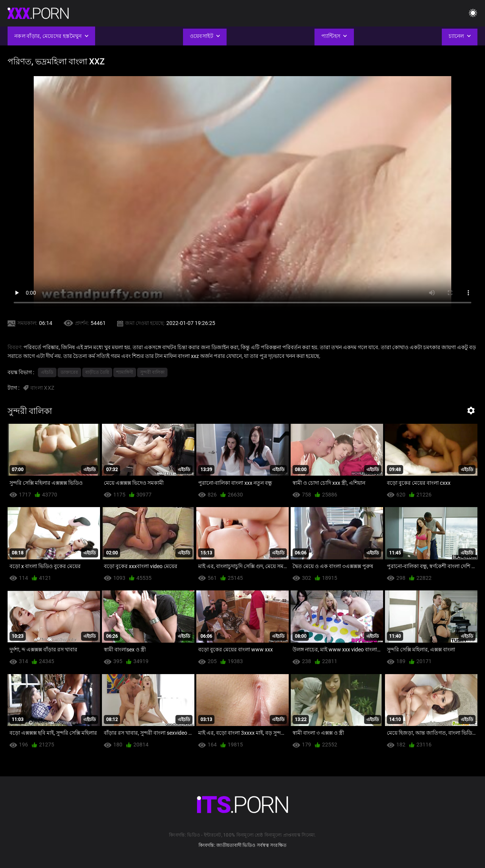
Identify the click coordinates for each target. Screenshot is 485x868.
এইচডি (47, 372)
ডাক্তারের (69, 372)
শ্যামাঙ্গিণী (125, 372)
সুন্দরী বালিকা (152, 372)
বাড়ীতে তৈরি (97, 372)
